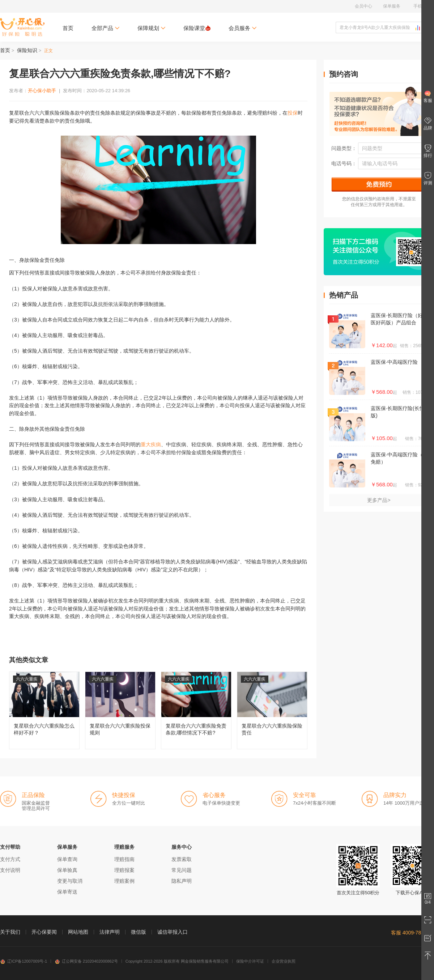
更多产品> (379, 500)
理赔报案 (124, 870)
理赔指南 (124, 859)
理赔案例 (124, 881)
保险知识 (27, 50)
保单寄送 (67, 892)
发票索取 (182, 859)
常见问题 (182, 870)
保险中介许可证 (250, 961)
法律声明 (110, 932)
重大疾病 (151, 444)
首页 (68, 28)
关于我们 (10, 932)
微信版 (139, 932)
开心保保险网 (22, 27)
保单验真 (67, 870)
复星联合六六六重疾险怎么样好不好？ (44, 710)
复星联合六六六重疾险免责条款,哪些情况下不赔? (196, 710)
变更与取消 (70, 881)
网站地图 (78, 932)
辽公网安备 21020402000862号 (86, 961)
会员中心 (363, 6)
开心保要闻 (44, 932)
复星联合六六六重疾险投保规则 (120, 710)
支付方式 (10, 859)
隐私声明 (182, 881)
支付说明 (10, 870)
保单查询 (67, 859)
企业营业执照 (284, 961)
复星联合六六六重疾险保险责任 (272, 710)
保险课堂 (197, 28)
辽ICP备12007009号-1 (24, 961)
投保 (293, 113)
